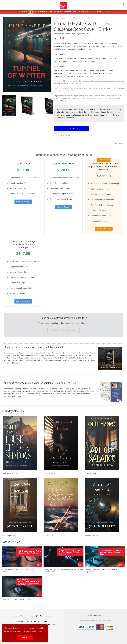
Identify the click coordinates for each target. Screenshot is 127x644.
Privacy (35, 621)
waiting (121, 96)
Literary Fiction (93, 18)
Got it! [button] (25, 637)
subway (81, 96)
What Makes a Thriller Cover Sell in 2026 (17, 599)
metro (61, 96)
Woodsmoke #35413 (92, 536)
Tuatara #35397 (90, 473)
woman (92, 96)
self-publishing (110, 98)
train (65, 96)
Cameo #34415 (49, 473)
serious (98, 96)
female (104, 96)
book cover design (97, 98)
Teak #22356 (48, 536)
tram (87, 96)
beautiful (110, 96)
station (70, 96)
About (11, 624)
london (64, 98)
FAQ (6, 624)
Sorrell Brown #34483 (10, 473)
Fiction (57, 18)
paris (69, 98)
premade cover (84, 98)
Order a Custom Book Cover (63, 331)
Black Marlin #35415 (10, 536)
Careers (55, 624)
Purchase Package (23, 202)
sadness (74, 98)
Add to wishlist (63, 136)
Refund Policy (44, 621)
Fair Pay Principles (45, 624)
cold (116, 96)
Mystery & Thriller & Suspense (71, 18)
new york (57, 98)
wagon (75, 96)
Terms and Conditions (23, 621)
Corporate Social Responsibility (26, 624)
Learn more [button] (37, 631)
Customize (72, 128)
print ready (62, 101)
